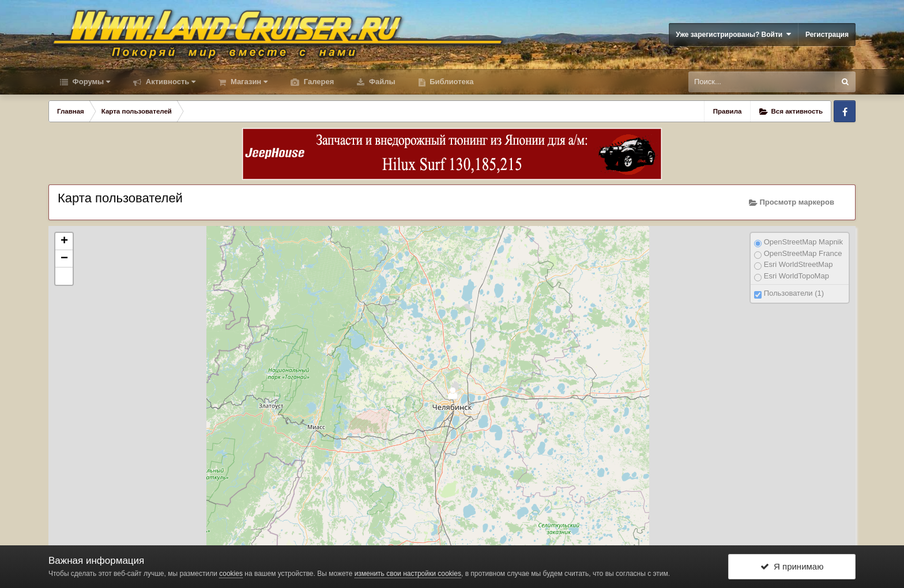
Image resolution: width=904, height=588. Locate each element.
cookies (231, 574)
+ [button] (64, 242)
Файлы (381, 82)
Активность (169, 82)
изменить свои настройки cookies (408, 574)
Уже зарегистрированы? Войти (733, 34)
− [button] (64, 259)
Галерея (318, 82)
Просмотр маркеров (792, 202)
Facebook (845, 111)
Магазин (248, 82)
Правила (728, 111)
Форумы (90, 82)
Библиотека (451, 82)
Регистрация (827, 35)
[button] (64, 276)
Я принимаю (792, 566)
